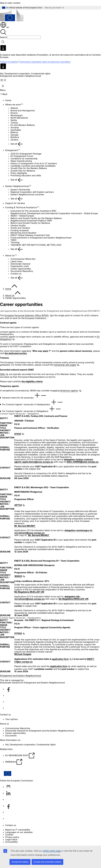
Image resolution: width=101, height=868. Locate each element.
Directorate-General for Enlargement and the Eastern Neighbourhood (40, 731)
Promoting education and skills (26, 175)
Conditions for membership (24, 159)
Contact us (16, 274)
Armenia (15, 128)
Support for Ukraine (15, 203)
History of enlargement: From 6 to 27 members (34, 163)
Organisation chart (20, 266)
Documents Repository (22, 271)
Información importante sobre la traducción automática (45, 62)
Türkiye (14, 123)
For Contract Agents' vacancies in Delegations (32, 409)
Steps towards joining (21, 161)
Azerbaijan (16, 130)
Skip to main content (10, 3)
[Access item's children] (23, 104)
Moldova (15, 137)
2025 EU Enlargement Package (26, 154)
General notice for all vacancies (24, 396)
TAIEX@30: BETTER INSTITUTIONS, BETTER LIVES (36, 245)
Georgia (14, 135)
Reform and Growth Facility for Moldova (30, 223)
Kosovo (14, 113)
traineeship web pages (65, 365)
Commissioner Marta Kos (23, 259)
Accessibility (12, 842)
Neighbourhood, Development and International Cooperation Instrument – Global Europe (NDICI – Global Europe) (54, 215)
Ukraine (14, 140)
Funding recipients (20, 230)
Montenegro (17, 115)
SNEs (3, 374)
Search (3, 37)
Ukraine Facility (18, 226)
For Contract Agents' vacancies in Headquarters (33, 402)
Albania (14, 108)
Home (8, 100)
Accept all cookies (20, 862)
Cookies (9, 835)
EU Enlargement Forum (22, 156)
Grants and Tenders (20, 228)
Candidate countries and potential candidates (33, 166)
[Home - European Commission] (12, 16)
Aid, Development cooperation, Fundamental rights (25, 74)
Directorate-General (20, 264)
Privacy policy (12, 837)
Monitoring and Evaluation (23, 233)
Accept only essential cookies (47, 862)
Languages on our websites (19, 832)
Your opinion (12, 719)
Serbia (14, 120)
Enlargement (12, 150)
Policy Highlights (19, 173)
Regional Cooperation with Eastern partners (32, 192)
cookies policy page (52, 851)
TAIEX (13, 240)
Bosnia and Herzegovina (23, 111)
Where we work (13, 105)
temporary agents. (69, 391)
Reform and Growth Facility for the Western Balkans (36, 218)
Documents (11, 736)
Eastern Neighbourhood (17, 186)
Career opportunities (21, 269)
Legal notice (11, 839)
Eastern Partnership (20, 190)
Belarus (14, 132)
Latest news (17, 261)
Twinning (15, 242)
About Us (10, 255)
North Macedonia (19, 118)
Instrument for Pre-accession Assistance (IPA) (33, 211)
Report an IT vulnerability (18, 830)
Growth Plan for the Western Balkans (29, 168)
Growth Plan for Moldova (23, 171)
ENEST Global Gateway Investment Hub (30, 235)
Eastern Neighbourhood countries (27, 194)
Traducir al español (9, 62)
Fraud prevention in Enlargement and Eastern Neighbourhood (41, 238)
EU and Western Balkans (23, 125)
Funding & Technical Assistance (21, 207)
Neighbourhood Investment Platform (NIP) (31, 221)
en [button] (5, 27)
